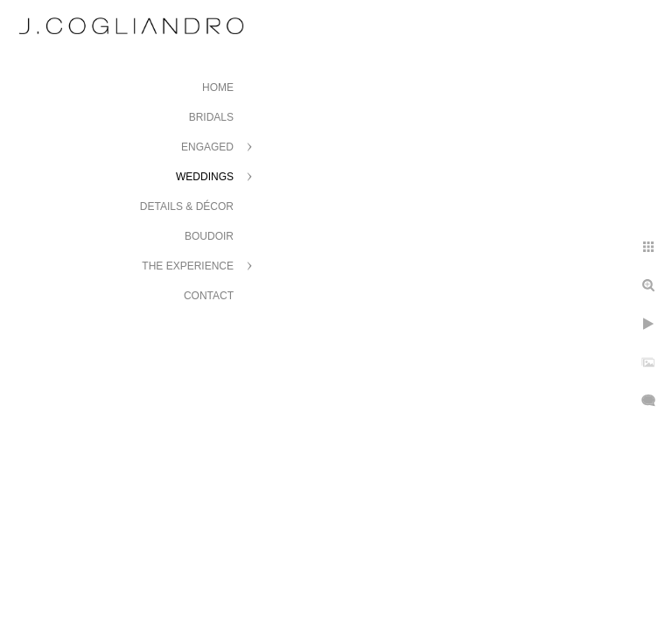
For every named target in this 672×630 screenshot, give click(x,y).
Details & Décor (187, 206)
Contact (209, 296)
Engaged (207, 147)
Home (218, 87)
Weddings (205, 177)
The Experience (188, 266)
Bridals (211, 117)
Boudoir (209, 236)
